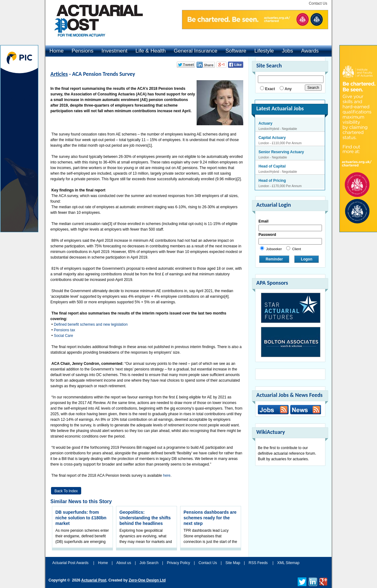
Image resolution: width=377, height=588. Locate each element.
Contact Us (318, 3)
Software (236, 51)
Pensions (82, 51)
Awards (310, 51)
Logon (307, 259)
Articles (59, 74)
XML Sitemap (288, 563)
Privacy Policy (178, 563)
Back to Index (66, 491)
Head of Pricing (272, 181)
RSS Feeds (258, 563)
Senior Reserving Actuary (281, 152)
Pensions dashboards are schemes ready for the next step (210, 518)
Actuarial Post (94, 580)
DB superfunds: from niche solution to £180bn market (81, 518)
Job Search (149, 563)
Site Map (233, 563)
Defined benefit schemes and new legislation (91, 324)
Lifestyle (264, 51)
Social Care (63, 336)
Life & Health (150, 51)
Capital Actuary (272, 138)
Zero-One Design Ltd (147, 580)
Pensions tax (65, 330)
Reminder (274, 259)
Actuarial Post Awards (71, 563)
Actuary (265, 123)
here (167, 475)
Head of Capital (272, 166)
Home (56, 51)
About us (124, 563)
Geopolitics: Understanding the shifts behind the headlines (145, 518)
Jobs (287, 51)
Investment (114, 51)
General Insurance (196, 51)
